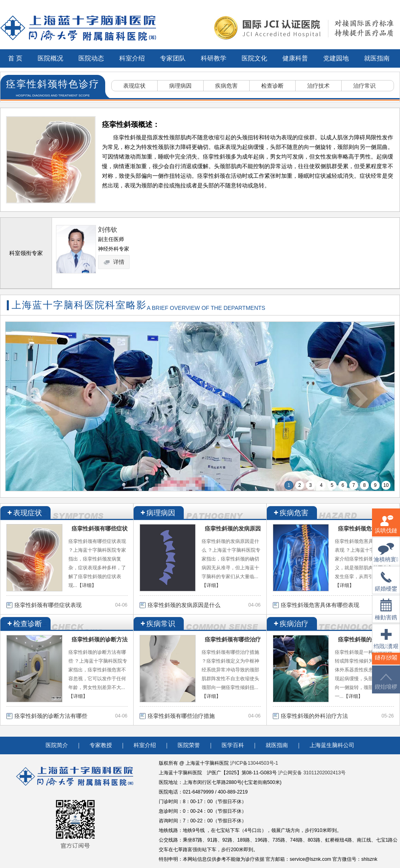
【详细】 (87, 585)
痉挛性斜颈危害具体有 (366, 528)
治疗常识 (364, 86)
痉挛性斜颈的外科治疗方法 (314, 716)
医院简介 (57, 745)
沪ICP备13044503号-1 (254, 763)
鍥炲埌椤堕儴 (386, 686)
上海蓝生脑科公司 (332, 745)
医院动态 (91, 58)
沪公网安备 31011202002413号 (312, 773)
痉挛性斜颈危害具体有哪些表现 (320, 605)
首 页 (15, 58)
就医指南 (377, 58)
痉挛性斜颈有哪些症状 (100, 528)
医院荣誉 (189, 745)
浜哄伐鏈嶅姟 (386, 529)
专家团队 (173, 58)
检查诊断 (272, 86)
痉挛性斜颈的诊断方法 (100, 639)
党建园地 (336, 58)
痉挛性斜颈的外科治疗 (366, 639)
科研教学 (214, 58)
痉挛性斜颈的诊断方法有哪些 (51, 716)
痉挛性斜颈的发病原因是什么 (184, 605)
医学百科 (233, 745)
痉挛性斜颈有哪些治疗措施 (181, 716)
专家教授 (101, 745)
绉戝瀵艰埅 (386, 644)
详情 (114, 262)
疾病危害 (226, 86)
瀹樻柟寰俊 (386, 558)
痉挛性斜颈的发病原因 (233, 528)
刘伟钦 (108, 230)
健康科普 (295, 58)
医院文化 (254, 58)
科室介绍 (132, 58)
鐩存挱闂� (386, 662)
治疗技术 (318, 86)
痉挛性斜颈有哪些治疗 (233, 639)
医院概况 (50, 58)
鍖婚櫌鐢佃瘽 (386, 587)
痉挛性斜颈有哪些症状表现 (48, 605)
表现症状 (134, 86)
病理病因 (180, 86)
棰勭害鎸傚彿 (386, 614)
